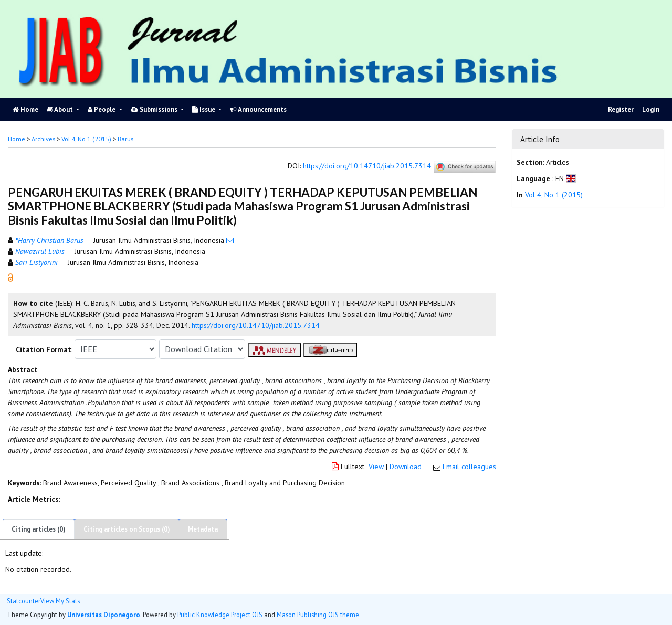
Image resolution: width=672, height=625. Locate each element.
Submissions (155, 109)
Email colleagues (469, 467)
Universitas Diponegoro (104, 615)
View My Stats (60, 601)
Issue (204, 109)
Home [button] (17, 139)
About (61, 109)
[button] (10, 277)
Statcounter (24, 601)
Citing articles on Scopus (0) (127, 529)
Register (621, 109)
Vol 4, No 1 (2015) (86, 139)
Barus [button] (125, 139)
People (102, 109)
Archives (43, 139)
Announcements (258, 109)
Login (651, 109)
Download (406, 467)
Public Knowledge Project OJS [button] (220, 615)
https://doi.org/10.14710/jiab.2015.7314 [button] (256, 325)
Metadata (203, 529)
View (376, 467)
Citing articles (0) (39, 529)
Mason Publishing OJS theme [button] (318, 615)
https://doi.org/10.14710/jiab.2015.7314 (367, 166)
